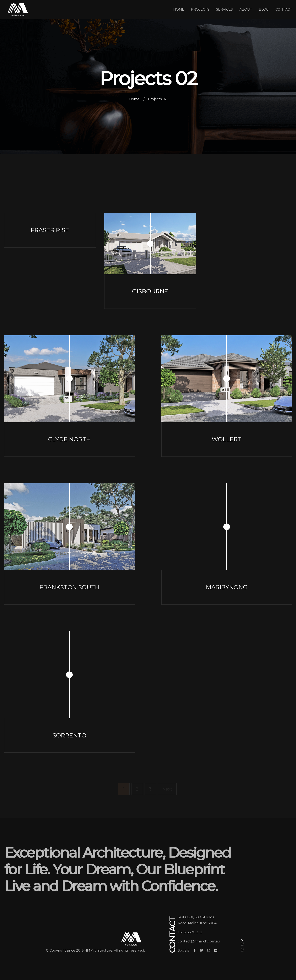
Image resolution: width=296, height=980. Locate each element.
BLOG (264, 9)
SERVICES (224, 9)
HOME (179, 9)
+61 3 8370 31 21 (191, 932)
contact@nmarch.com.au (199, 941)
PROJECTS (200, 9)
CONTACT (284, 9)
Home (134, 99)
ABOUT (246, 9)
